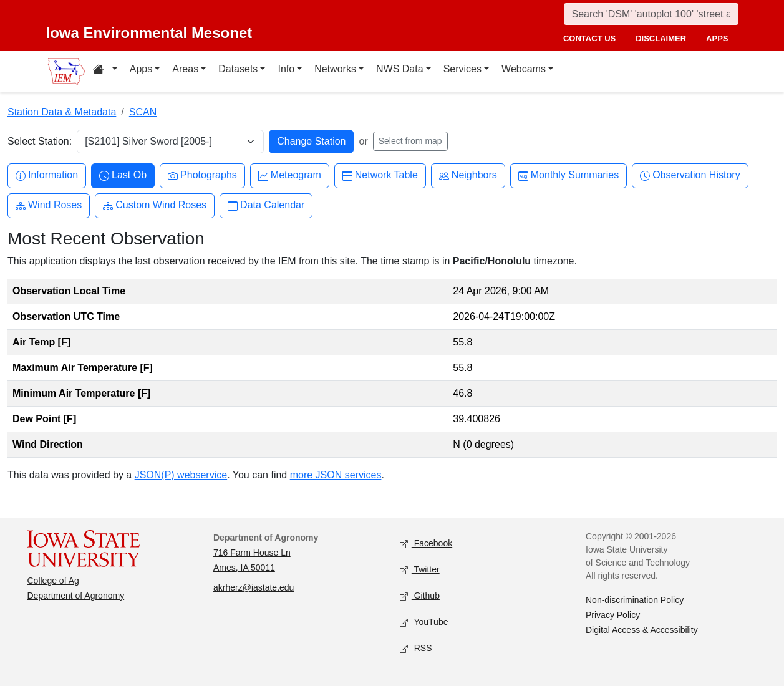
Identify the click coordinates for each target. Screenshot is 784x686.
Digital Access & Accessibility (642, 630)
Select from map (410, 141)
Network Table (380, 176)
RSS (416, 649)
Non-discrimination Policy (635, 600)
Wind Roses (49, 205)
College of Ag (53, 581)
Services (462, 69)
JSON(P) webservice (181, 475)
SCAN (143, 112)
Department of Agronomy (76, 596)
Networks (335, 69)
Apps (141, 69)
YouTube (424, 623)
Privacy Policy (613, 615)
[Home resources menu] (105, 71)
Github (420, 597)
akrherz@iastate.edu (254, 587)
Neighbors (468, 176)
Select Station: (40, 141)
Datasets (238, 69)
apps (717, 38)
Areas (185, 69)
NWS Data (400, 69)
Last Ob (123, 176)
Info (286, 69)
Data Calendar (266, 205)
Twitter (420, 570)
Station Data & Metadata (62, 112)
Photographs (202, 176)
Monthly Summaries (569, 176)
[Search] (651, 14)
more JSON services (336, 475)
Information (47, 176)
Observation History (690, 176)
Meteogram (290, 176)
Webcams (524, 69)
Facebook (426, 544)
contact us (589, 38)
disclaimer (661, 38)
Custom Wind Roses (155, 205)
